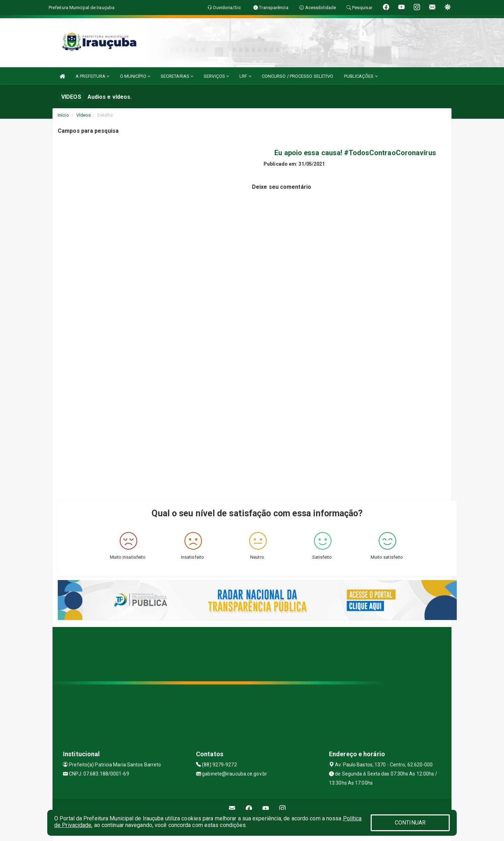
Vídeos (84, 115)
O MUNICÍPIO (135, 76)
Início (63, 115)
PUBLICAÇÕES (361, 76)
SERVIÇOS (216, 76)
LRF (245, 76)
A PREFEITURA (92, 76)
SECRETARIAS (177, 76)
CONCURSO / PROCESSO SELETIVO (298, 76)
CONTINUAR (410, 823)
